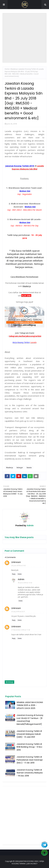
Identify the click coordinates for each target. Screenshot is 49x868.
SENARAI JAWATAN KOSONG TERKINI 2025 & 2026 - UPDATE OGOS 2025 (30, 705)
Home (7, 69)
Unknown (16, 562)
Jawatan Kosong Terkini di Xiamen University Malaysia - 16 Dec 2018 (30, 773)
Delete (20, 574)
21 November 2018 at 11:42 (21, 630)
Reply (14, 574)
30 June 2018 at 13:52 (25, 583)
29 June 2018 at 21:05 (18, 565)
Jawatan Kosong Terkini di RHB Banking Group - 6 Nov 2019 (29, 747)
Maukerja (14, 69)
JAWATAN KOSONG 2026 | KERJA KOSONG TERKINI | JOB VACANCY (28, 862)
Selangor (20, 468)
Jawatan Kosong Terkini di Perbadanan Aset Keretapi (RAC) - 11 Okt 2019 (30, 760)
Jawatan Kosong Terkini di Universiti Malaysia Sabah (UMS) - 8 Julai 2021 (29, 734)
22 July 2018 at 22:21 (18, 611)
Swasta (29, 468)
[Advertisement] (24, 38)
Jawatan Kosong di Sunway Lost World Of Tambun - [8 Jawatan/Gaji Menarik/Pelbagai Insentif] (30, 720)
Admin (30, 525)
